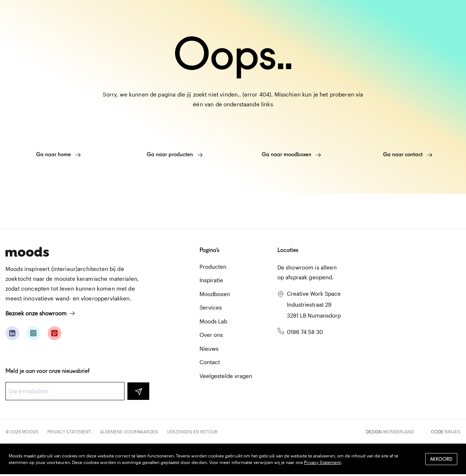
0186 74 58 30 (305, 332)
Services (211, 307)
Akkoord (441, 459)
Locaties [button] (288, 250)
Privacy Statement (69, 432)
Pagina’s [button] (209, 250)
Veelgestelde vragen (226, 376)
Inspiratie (211, 280)
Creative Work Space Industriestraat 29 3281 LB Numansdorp (314, 304)
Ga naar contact (408, 154)
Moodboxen (215, 294)
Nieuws (209, 349)
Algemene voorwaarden (129, 432)
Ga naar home (58, 154)
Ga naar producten (175, 154)
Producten (213, 267)
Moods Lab (213, 321)
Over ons (211, 335)
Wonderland (398, 432)
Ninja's (453, 432)
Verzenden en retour (192, 432)
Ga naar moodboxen (291, 154)
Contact (210, 362)
